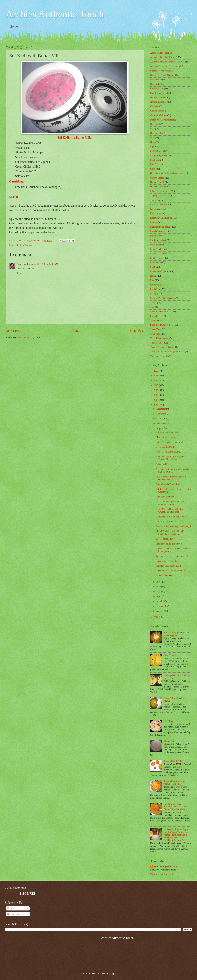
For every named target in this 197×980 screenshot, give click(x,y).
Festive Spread (157, 151)
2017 (156, 385)
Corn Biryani (170, 655)
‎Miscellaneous (157, 236)
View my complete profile (162, 874)
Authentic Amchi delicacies (163, 57)
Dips (152, 138)
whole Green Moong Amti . (168, 452)
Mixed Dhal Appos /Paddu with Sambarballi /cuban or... (170, 533)
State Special (156, 320)
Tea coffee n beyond (159, 338)
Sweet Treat (156, 329)
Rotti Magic (156, 285)
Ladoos (154, 222)
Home (14, 26)
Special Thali (156, 316)
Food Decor (156, 160)
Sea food (154, 294)
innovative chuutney (165, 497)
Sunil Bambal (24, 264)
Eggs (153, 146)
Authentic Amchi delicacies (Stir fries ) (168, 62)
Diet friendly (156, 133)
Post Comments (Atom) (29, 338)
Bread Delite (156, 80)
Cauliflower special (159, 93)
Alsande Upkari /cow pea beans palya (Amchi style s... (173, 471)
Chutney (154, 106)
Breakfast (155, 84)
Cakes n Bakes (157, 88)
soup (152, 307)
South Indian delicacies (161, 312)
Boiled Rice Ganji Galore (162, 75)
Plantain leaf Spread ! (160, 271)
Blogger (112, 974)
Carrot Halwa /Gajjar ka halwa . (170, 517)
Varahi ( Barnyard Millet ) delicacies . (167, 352)
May (159, 591)
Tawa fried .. (156, 334)
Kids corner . (156, 213)
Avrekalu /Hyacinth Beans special (166, 66)
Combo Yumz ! (157, 111)
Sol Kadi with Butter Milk (168, 432)
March (160, 601)
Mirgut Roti (169, 741)
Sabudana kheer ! (164, 464)
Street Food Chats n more (162, 325)
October (160, 419)
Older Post (137, 331)
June (159, 587)
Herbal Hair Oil (157, 182)
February (161, 606)
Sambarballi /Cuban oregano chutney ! (173, 526)
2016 (156, 390)
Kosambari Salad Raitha (161, 218)
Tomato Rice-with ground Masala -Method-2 (175, 783)
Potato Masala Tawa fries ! (168, 484)
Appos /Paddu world (159, 53)
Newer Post (13, 331)
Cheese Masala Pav (165, 539)
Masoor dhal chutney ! (166, 437)
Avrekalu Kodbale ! (165, 576)
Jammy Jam (156, 200)
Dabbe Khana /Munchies (161, 120)
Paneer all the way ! (159, 254)
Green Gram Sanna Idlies (167, 561)
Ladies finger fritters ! (166, 521)
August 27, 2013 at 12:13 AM (45, 264)
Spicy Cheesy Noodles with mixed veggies (176, 634)
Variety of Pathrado (159, 356)
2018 (156, 380)
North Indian (156, 245)
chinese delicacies (158, 102)
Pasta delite (155, 262)
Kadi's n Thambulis (25, 245)
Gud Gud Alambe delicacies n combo (167, 173)
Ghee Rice (169, 721)
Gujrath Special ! (158, 178)
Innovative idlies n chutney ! (169, 544)
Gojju (153, 169)
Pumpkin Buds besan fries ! (168, 566)
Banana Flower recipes (161, 71)
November (162, 414)
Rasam (153, 276)
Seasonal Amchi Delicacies (163, 298)
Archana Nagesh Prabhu (165, 866)
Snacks (153, 303)
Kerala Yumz (156, 209)
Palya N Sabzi (157, 249)
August (160, 428)
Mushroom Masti (158, 240)
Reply (20, 273)
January (160, 611)
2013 (156, 405)
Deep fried (155, 124)
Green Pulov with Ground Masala (171, 571)
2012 (156, 617)
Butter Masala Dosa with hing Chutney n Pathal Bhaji (169, 511)
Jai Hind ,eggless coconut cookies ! (172, 556)
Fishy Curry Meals (159, 156)
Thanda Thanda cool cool (162, 347)
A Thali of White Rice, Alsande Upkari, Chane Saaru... (170, 458)
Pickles (153, 267)
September (162, 423)
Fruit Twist (155, 164)
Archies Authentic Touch (55, 14)
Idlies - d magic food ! (160, 191)
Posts (11, 908)
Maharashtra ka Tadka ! (161, 227)
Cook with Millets (158, 115)
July (159, 582)
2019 (156, 376)
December (161, 409)
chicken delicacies (159, 97)
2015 (156, 395)
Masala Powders (158, 231)
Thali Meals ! (156, 343)
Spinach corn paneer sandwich (170, 442)
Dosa (153, 142)
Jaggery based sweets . (160, 196)
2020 (156, 371)
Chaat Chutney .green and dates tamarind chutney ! (170, 503)
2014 (156, 400)
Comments (13, 914)
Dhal (152, 129)
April (159, 596)
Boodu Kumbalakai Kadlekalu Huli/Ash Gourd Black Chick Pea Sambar (176, 807)
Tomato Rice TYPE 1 (174, 761)
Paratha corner (157, 258)
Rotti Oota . (156, 289)
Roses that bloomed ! (165, 447)
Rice (152, 280)
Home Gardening (158, 187)
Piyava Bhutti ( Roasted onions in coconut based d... (171, 478)
